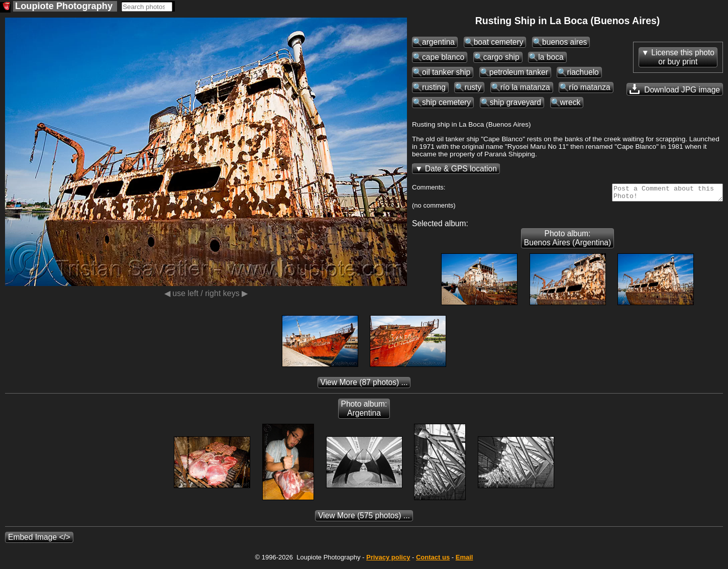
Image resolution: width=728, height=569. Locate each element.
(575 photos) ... (364, 518)
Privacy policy (388, 560)
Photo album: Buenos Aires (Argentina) (567, 241)
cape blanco (443, 57)
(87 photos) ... (364, 385)
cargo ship (501, 57)
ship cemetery (446, 102)
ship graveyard (515, 102)
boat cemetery (499, 42)
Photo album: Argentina (364, 411)
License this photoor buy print (683, 57)
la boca (551, 57)
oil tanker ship (446, 72)
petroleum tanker (519, 72)
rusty (473, 87)
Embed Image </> (39, 540)
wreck (570, 102)
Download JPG (675, 89)
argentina (438, 42)
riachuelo (583, 72)
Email (464, 560)
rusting (434, 87)
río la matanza (525, 87)
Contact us (433, 560)
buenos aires (564, 42)
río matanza (589, 87)
